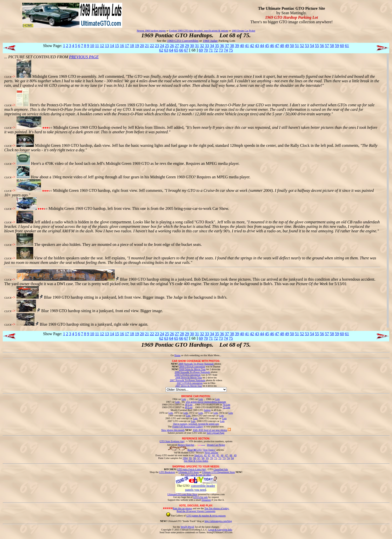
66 (181, 50)
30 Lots (189, 405)
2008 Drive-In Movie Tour (189, 378)
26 (172, 46)
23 (157, 46)
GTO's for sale (200, 497)
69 (201, 50)
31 (197, 46)
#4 (213, 455)
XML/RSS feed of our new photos (210, 430)
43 (257, 46)
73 (221, 50)
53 (307, 46)
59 (337, 46)
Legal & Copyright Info (220, 530)
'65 (190, 458)
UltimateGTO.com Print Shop (182, 494)
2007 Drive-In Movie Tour (189, 386)
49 (287, 46)
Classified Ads (221, 469)
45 (267, 46)
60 (342, 46)
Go (173, 355)
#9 (235, 455)
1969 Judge (210, 41)
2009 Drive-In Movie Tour (192, 369)
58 (332, 46)
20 (142, 46)
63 (166, 50)
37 (227, 46)
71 (211, 50)
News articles (211, 453)
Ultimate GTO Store (189, 472)
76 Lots (226, 405)
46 (272, 46)
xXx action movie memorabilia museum (206, 402)
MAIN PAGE (187, 527)
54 (312, 46)
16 (122, 46)
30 (192, 46)
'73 (224, 458)
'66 (194, 458)
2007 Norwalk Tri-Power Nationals (187, 380)
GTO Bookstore (167, 472)
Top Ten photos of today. (217, 508)
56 (322, 46)
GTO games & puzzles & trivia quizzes (206, 516)
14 (112, 46)
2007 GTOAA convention (190, 383)
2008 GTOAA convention (187, 375)
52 (302, 46)
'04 (232, 458)
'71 (215, 458)
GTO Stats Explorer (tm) (172, 441)
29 (187, 46)
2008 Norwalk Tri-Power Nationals (192, 372)
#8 (231, 455)
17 (127, 46)
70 (206, 50)
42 (252, 46)
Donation (206, 500)
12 (102, 46)
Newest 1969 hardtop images (151, 31)
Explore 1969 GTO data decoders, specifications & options (199, 31)
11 (97, 46)
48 (282, 46)
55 (317, 46)
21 (147, 46)
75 (231, 50)
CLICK (8, 77)
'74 (228, 458)
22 (152, 46)
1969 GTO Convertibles (183, 41)
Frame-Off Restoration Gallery (188, 427)
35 (217, 46)
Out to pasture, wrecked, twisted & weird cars (196, 424)
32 (202, 46)
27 (177, 46)
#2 (205, 455)
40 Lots (189, 407)
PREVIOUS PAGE (84, 57)
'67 (199, 458)
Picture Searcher (186, 445)
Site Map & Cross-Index (196, 462)
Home (177, 355)
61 (347, 46)
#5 (218, 455)
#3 (209, 455)
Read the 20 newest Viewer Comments (196, 511)
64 (171, 50)
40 (242, 46)
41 (247, 46)
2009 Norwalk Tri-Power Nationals (196, 364)
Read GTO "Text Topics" (202, 450)
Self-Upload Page (216, 433)
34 (212, 46)
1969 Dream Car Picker (243, 31)
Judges (207, 410)
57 (327, 46)
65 (176, 50)
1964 (185, 458)
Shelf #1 (198, 455)
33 (207, 46)
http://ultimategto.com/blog (218, 521)
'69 (207, 458)
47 (277, 46)
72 (216, 50)
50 (292, 46)
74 (226, 50)
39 (237, 46)
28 (182, 46)
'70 (211, 458)
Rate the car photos (182, 508)
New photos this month (173, 430)
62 (161, 50)
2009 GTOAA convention (192, 367)
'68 (203, 458)
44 (262, 46)
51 (297, 46)
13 (107, 46)
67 (186, 50)
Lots (184, 399)
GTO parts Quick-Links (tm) (191, 469)
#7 (226, 455)
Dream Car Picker (216, 445)
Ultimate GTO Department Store (219, 472)
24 (162, 46)
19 (137, 46)
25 (167, 46)
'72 (220, 458)
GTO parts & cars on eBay (198, 475)
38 (232, 46)
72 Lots (226, 407)
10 (92, 46)
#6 (222, 455)
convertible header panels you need (200, 488)
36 (222, 46)
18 (132, 46)
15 (117, 46)
